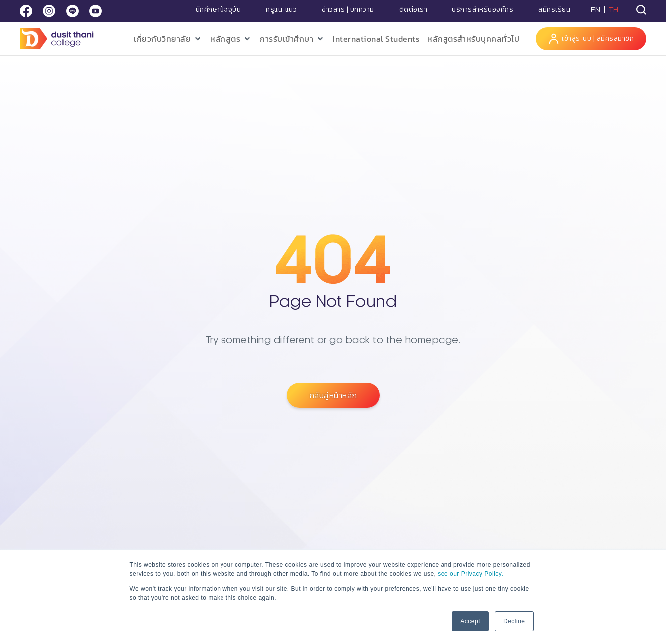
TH (614, 10)
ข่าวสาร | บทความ (348, 10)
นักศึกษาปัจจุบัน (219, 10)
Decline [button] (514, 621)
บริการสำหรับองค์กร (483, 10)
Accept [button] (470, 621)
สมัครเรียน (554, 10)
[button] (168, 39)
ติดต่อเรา (413, 10)
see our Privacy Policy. (470, 574)
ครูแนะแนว (281, 10)
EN (596, 10)
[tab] (641, 10)
